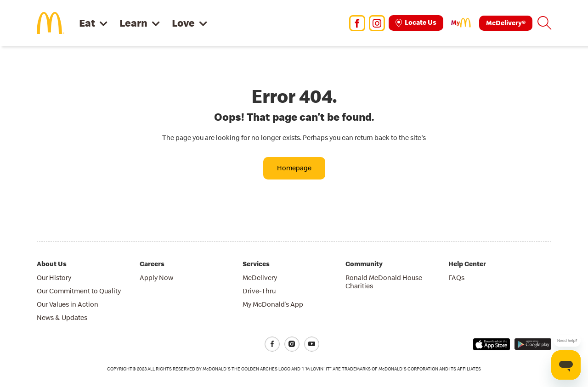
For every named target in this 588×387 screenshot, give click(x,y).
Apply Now (156, 278)
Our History (54, 278)
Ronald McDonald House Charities (384, 282)
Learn (133, 23)
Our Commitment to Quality (79, 291)
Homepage (294, 168)
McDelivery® (506, 23)
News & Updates (62, 317)
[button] (544, 23)
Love (183, 23)
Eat (87, 23)
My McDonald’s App (273, 304)
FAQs (456, 278)
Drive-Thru (259, 291)
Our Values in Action (68, 304)
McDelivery (260, 278)
